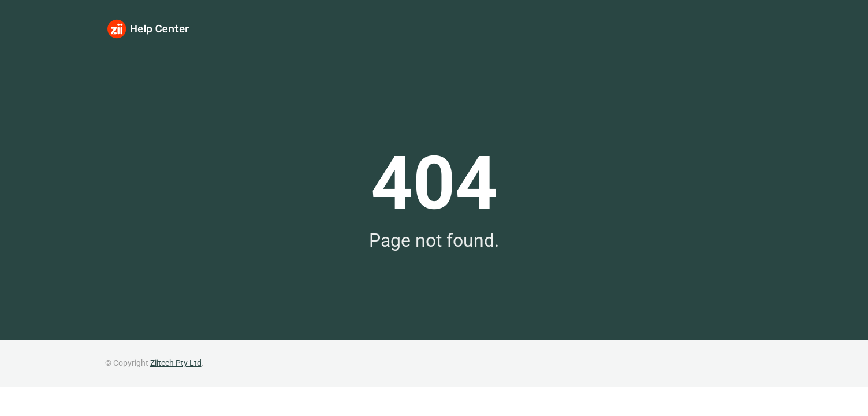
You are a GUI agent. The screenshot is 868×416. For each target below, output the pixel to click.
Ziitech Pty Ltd (176, 363)
